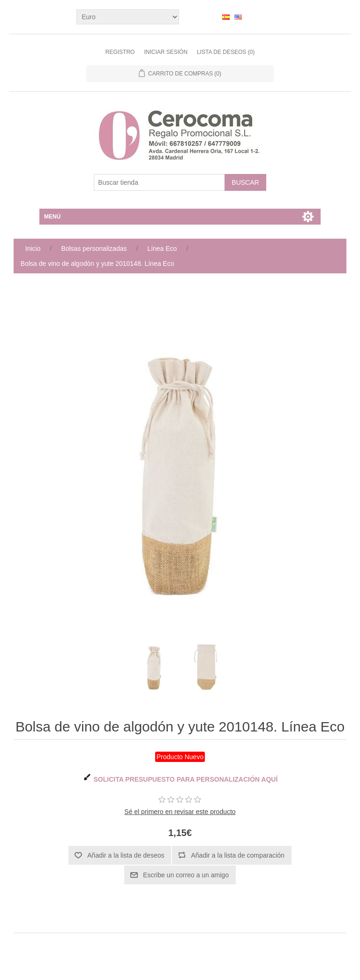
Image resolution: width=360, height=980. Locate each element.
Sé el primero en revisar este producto (180, 812)
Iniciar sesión (166, 52)
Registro (120, 52)
